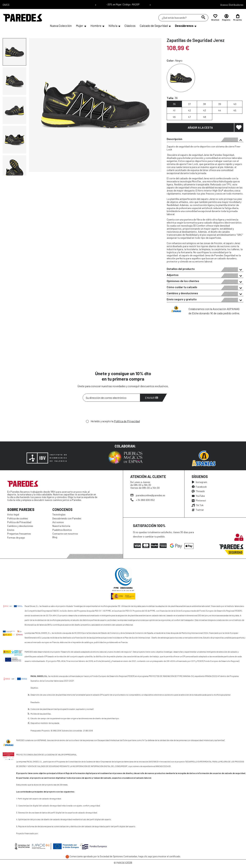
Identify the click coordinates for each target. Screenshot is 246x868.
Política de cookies (17, 518)
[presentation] (110, 412)
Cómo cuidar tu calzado (205, 288)
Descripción (205, 140)
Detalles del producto (205, 269)
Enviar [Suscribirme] (152, 398)
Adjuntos (205, 275)
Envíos (11, 530)
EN (4, 5)
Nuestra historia (61, 526)
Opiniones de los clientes (205, 282)
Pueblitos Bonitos (62, 530)
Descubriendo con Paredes (67, 518)
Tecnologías (59, 514)
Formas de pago (16, 538)
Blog (55, 537)
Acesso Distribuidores (232, 5)
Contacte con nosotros (65, 534)
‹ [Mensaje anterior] (96, 4)
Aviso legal (13, 514)
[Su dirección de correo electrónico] (111, 398)
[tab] (205, 139)
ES (8, 5)
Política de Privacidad (127, 421)
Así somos (58, 522)
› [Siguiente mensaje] (150, 4)
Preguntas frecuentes (19, 534)
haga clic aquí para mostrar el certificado (159, 856)
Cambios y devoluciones (205, 294)
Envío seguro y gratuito (205, 300)
